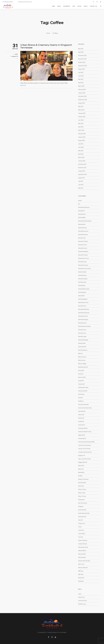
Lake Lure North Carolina (84, 459)
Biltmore (80, 354)
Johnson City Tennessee (85, 445)
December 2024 (82, 96)
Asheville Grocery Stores (84, 269)
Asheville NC (81, 296)
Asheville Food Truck (83, 258)
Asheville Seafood (83, 316)
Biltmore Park (82, 360)
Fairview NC (81, 415)
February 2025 (82, 89)
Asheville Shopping (83, 320)
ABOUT (59, 6)
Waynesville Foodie (83, 547)
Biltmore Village (82, 364)
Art (79, 204)
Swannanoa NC (82, 517)
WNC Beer (81, 571)
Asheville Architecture (84, 207)
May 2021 (81, 188)
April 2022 (81, 154)
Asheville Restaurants (84, 313)
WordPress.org (82, 604)
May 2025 (81, 79)
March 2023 (81, 130)
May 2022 (81, 151)
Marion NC (81, 469)
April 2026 (81, 52)
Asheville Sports (82, 323)
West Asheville (82, 557)
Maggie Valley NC (83, 462)
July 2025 (81, 72)
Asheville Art (81, 211)
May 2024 (81, 106)
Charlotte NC (81, 384)
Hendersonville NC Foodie (85, 432)
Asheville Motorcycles (84, 289)
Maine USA (81, 466)
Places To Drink (82, 489)
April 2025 (81, 83)
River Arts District (83, 503)
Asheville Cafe (82, 238)
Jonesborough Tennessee (85, 452)
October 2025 (82, 62)
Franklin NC (81, 421)
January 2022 (82, 161)
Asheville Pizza (82, 306)
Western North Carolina (84, 561)
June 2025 (81, 76)
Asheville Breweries (83, 231)
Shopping (81, 506)
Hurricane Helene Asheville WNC (86, 442)
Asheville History (82, 275)
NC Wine (80, 476)
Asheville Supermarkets (84, 326)
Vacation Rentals (83, 544)
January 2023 (82, 137)
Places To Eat (82, 493)
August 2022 (82, 140)
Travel (80, 527)
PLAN (74, 6)
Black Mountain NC (83, 367)
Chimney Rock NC (83, 391)
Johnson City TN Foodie (84, 449)
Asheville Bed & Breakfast (85, 221)
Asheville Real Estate (84, 309)
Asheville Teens (82, 330)
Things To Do (82, 523)
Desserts (81, 398)
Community (81, 394)
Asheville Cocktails (83, 241)
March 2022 (81, 157)
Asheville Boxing (82, 228)
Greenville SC (82, 425)
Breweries (81, 374)
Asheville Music (82, 292)
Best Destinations (83, 350)
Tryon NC (81, 537)
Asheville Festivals (83, 255)
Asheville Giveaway (83, 265)
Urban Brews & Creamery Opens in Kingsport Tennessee (46, 46)
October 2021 (82, 171)
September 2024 (83, 100)
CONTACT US (94, 6)
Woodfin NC (81, 578)
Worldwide (81, 581)
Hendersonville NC (83, 428)
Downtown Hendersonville (85, 408)
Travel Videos (82, 534)
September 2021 (83, 174)
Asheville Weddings (83, 340)
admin (16, 54)
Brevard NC (81, 371)
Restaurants (81, 500)
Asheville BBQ (82, 218)
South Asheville (82, 510)
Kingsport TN (15, 56)
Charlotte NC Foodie (83, 388)
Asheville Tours (82, 333)
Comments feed (82, 601)
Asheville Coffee (83, 245)
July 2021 (81, 181)
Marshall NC (81, 472)
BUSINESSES (67, 6)
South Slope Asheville (84, 513)
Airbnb (80, 201)
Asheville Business (83, 235)
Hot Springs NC (82, 438)
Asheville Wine (82, 343)
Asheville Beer (82, 224)
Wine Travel (81, 564)
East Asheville (82, 411)
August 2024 (82, 103)
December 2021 (82, 164)
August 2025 (82, 69)
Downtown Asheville (83, 404)
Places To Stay (82, 496)
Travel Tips (81, 530)
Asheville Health (82, 272)
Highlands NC (82, 435)
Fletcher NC (81, 418)
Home (48, 33)
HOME (53, 6)
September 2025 (83, 66)
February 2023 (82, 134)
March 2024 (81, 110)
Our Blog (55, 33)
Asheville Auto (82, 214)
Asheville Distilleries (83, 252)
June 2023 (81, 120)
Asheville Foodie (82, 262)
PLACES (79, 6)
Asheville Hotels (82, 282)
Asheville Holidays (83, 279)
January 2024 (82, 113)
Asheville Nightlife (83, 299)
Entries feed (81, 597)
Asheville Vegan (82, 337)
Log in (80, 594)
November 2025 (82, 59)
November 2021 (82, 168)
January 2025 (82, 93)
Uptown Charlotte (83, 540)
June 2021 (81, 185)
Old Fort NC (81, 486)
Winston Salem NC (83, 568)
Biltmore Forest (82, 357)
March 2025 (81, 86)
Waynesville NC (82, 551)
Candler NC (81, 381)
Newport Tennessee (83, 479)
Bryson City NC (82, 377)
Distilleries (81, 401)
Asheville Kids (82, 286)
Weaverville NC (82, 554)
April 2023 (81, 127)
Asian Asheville (82, 347)
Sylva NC (80, 520)
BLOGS (86, 6)
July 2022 (81, 144)
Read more (23, 85)
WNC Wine (81, 574)
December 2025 (82, 56)
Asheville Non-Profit (83, 303)
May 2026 (81, 49)
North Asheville (82, 483)
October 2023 (82, 117)
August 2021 (82, 178)
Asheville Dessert (83, 248)
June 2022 (81, 147)
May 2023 (81, 123)
